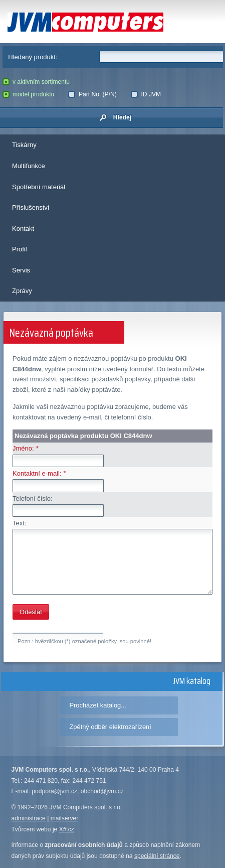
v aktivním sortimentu (36, 82)
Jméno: (23, 448)
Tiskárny (24, 145)
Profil (20, 249)
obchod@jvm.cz (102, 791)
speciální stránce (157, 856)
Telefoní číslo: (33, 498)
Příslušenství (31, 207)
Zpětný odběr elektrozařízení (110, 727)
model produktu (29, 94)
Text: (19, 523)
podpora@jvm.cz (54, 791)
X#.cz (67, 829)
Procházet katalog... (98, 705)
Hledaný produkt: (33, 57)
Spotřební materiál (39, 187)
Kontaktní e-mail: (37, 473)
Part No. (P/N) (92, 94)
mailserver (65, 818)
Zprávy (22, 291)
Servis (21, 270)
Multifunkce (29, 166)
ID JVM (146, 94)
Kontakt (23, 229)
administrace (28, 818)
